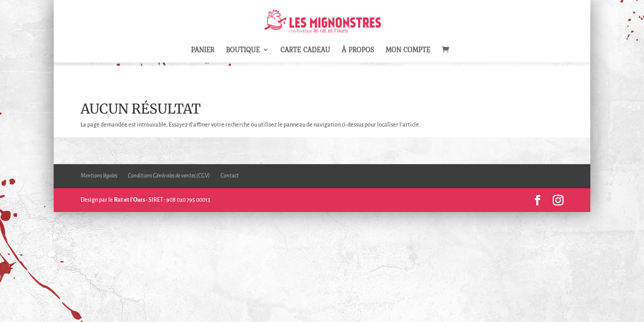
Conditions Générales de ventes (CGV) (169, 176)
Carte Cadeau (305, 51)
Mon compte (408, 51)
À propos (358, 51)
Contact (230, 176)
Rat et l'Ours (129, 200)
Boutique (243, 51)
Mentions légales (99, 176)
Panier (203, 51)
